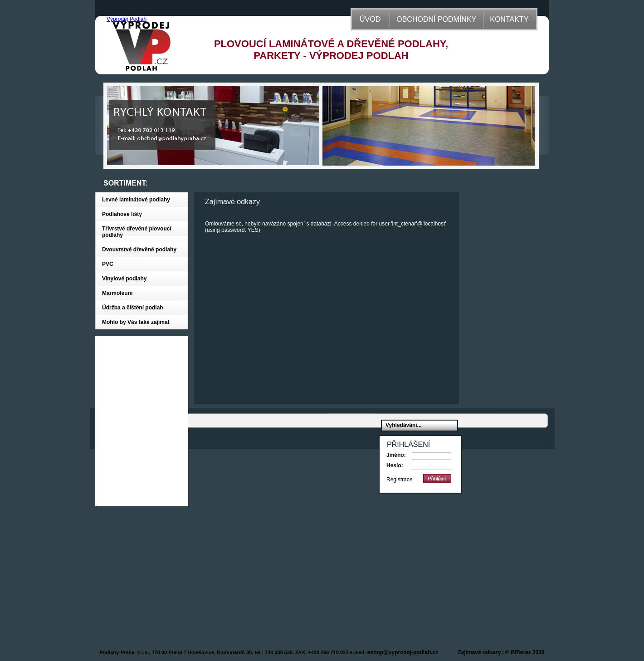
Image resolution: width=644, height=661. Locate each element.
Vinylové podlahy (124, 279)
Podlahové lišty (122, 214)
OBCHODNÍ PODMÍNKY (436, 19)
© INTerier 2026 (525, 652)
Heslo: (395, 465)
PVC (108, 264)
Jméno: (396, 455)
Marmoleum (117, 293)
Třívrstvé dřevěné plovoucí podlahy (137, 232)
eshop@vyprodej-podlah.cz (403, 652)
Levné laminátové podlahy (136, 200)
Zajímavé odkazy (479, 652)
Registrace (399, 480)
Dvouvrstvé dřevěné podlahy (139, 250)
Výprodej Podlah (127, 19)
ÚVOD (370, 19)
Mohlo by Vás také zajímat (136, 322)
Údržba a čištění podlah (133, 308)
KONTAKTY (509, 19)
